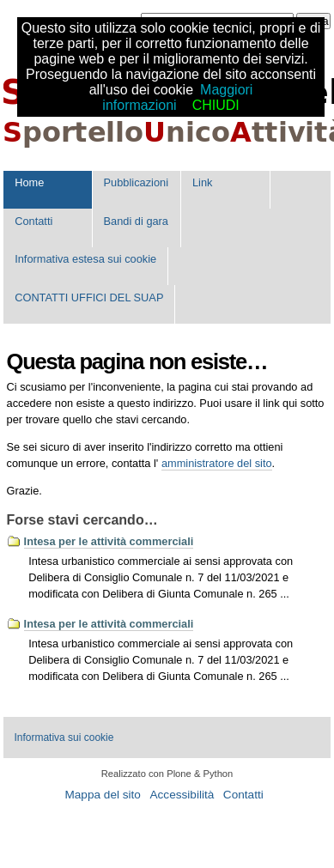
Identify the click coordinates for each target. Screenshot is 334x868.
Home (29, 182)
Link (202, 182)
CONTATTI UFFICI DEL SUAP (89, 297)
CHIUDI (216, 105)
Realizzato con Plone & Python (167, 774)
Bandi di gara (136, 221)
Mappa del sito (102, 795)
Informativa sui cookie (64, 737)
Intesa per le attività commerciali (109, 541)
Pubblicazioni (136, 182)
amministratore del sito (217, 463)
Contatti (33, 221)
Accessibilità (182, 795)
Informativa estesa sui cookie (85, 259)
